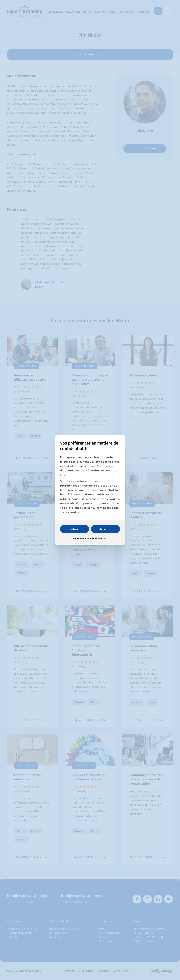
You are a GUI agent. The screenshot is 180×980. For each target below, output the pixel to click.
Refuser (75, 529)
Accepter (105, 529)
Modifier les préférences (90, 538)
